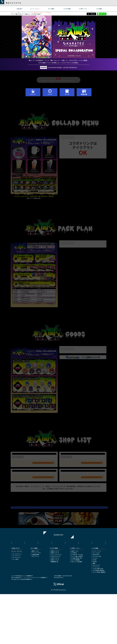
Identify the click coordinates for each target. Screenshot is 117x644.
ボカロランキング (56, 606)
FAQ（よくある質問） (77, 612)
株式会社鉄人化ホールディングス (72, 592)
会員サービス (75, 601)
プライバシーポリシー (58, 591)
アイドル (95, 608)
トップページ (13, 13)
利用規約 (32, 591)
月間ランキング (55, 601)
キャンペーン (35, 606)
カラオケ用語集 (75, 610)
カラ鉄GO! (74, 603)
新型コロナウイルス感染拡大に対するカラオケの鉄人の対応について (58, 82)
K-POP (95, 610)
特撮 (94, 613)
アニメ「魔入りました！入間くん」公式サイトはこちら (59, 546)
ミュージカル (96, 603)
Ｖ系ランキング (55, 608)
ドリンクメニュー (17, 604)
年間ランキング (55, 603)
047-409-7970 (92, 507)
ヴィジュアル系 (97, 606)
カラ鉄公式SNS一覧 (76, 608)
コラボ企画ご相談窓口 (99, 620)
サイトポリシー (45, 591)
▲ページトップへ (59, 572)
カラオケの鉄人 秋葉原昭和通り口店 (83, 462)
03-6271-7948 (92, 479)
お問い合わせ (99, 591)
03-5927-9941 (43, 479)
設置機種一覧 (54, 612)
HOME (18, 591)
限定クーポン (35, 601)
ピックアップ (96, 615)
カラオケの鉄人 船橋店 (83, 495)
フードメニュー (17, 606)
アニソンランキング (56, 604)
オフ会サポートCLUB (77, 604)
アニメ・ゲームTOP (58, 574)
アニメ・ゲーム (27, 13)
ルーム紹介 (16, 609)
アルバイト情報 (85, 591)
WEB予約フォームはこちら (43, 485)
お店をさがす (16, 598)
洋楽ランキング (55, 610)
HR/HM (95, 612)
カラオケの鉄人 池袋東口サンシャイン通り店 (34, 462)
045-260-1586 (43, 507)
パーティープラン (37, 603)
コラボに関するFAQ (98, 619)
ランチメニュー (17, 607)
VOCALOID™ (96, 604)
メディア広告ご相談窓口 (99, 622)
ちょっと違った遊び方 (77, 606)
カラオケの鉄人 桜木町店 (34, 495)
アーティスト (96, 617)
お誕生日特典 (35, 604)
